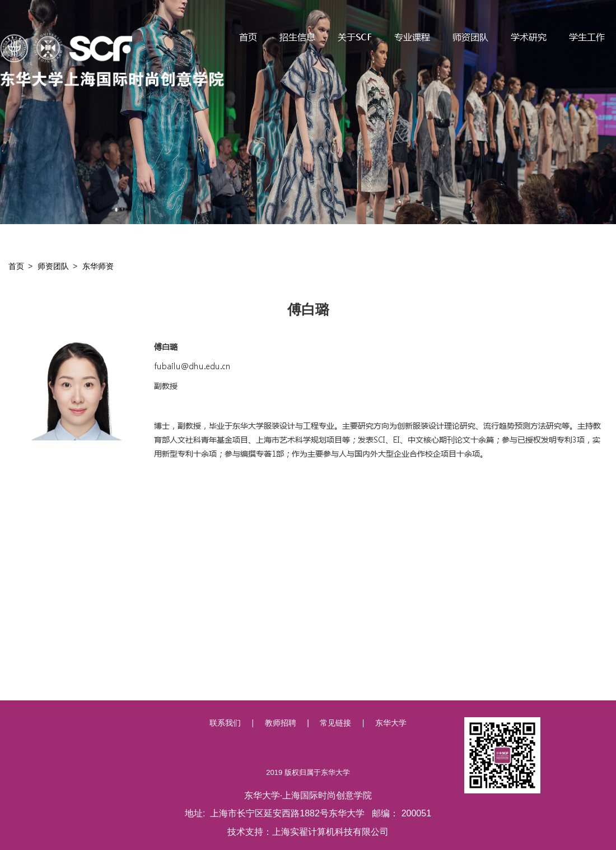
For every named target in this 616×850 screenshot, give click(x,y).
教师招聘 (281, 723)
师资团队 (53, 266)
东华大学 (391, 723)
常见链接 (335, 723)
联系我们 (225, 723)
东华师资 (98, 266)
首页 (16, 266)
